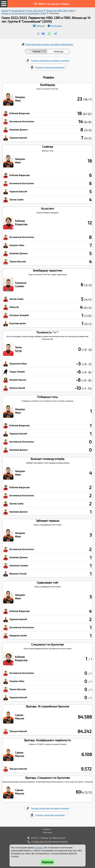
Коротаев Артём (18, 323)
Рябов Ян (14, 307)
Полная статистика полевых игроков (50, 60)
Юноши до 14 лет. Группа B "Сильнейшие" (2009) (24, 13)
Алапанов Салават (21, 285)
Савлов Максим (20, 717)
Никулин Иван (20, 99)
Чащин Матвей (17, 372)
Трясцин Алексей (18, 731)
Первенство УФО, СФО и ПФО (60, 11)
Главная (5, 11)
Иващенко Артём (18, 635)
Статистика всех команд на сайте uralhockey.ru (49, 44)
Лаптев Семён (16, 200)
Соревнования (18, 11)
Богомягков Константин (22, 121)
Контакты (48, 832)
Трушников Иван (18, 364)
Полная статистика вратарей (50, 67)
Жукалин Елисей (18, 574)
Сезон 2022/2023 (35, 11)
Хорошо (48, 862)
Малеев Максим (18, 380)
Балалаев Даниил (18, 130)
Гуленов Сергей (17, 388)
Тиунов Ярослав (18, 261)
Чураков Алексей (18, 138)
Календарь (56, 26)
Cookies (39, 847)
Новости (47, 829)
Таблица (40, 26)
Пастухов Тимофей (19, 315)
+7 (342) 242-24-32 (41, 842)
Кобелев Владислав (19, 113)
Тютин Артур (18, 349)
